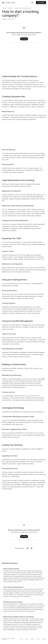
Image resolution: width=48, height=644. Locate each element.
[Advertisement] (24, 58)
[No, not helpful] (31, 548)
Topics (4, 8)
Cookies (32, 639)
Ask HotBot (41, 3)
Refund (38, 639)
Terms (27, 639)
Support (44, 639)
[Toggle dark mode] (32, 3)
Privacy (21, 639)
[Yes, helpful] (28, 548)
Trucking (10, 8)
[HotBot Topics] (9, 3)
